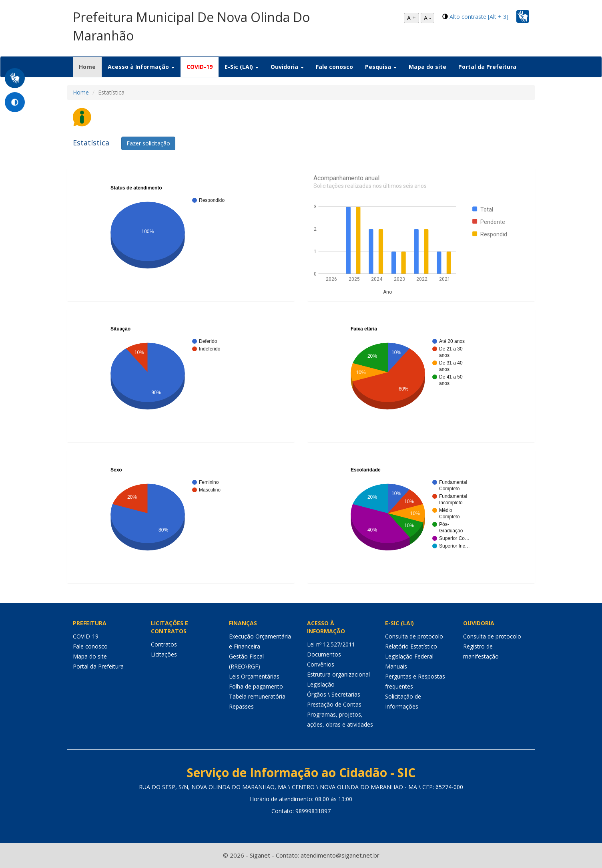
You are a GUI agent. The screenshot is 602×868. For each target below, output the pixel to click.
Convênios (321, 664)
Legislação (321, 684)
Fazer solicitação (148, 143)
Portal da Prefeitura (487, 67)
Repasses (241, 706)
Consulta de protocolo (414, 636)
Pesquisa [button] (381, 67)
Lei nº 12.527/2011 (331, 644)
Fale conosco (334, 67)
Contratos (164, 644)
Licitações (164, 654)
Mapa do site (427, 67)
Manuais (396, 666)
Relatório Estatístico (411, 646)
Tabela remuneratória (257, 696)
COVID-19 (200, 67)
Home (90, 66)
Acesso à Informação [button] (141, 67)
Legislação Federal (409, 656)
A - (427, 18)
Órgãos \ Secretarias (334, 694)
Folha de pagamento (256, 686)
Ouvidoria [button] (287, 67)
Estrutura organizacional (338, 674)
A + (411, 18)
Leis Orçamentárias (254, 676)
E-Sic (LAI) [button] (242, 67)
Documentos (324, 654)
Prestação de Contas (334, 704)
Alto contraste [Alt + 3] (479, 17)
